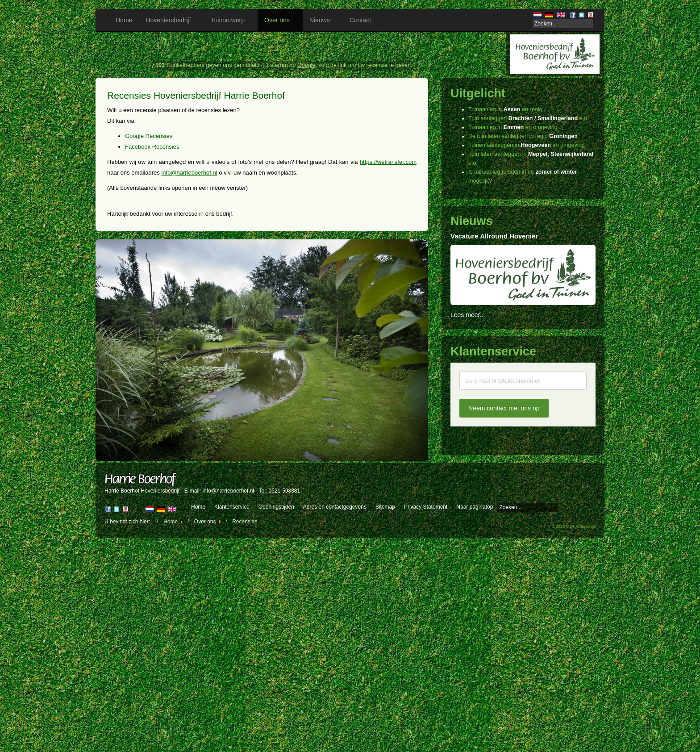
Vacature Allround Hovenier (494, 236)
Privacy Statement (426, 507)
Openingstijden (276, 507)
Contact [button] (363, 20)
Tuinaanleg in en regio (505, 109)
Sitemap (385, 507)
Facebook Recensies (152, 147)
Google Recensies (149, 136)
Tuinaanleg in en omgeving (513, 127)
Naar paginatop (475, 507)
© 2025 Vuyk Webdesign (574, 526)
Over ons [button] (280, 20)
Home (124, 20)
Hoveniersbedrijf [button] (171, 20)
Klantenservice (232, 507)
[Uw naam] (523, 381)
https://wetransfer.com (388, 162)
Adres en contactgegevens (335, 507)
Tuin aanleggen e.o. (529, 118)
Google (306, 65)
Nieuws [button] (323, 20)
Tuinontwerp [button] (231, 20)
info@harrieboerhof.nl (189, 173)
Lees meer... (468, 315)
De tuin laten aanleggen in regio (523, 136)
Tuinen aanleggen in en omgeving (527, 145)
